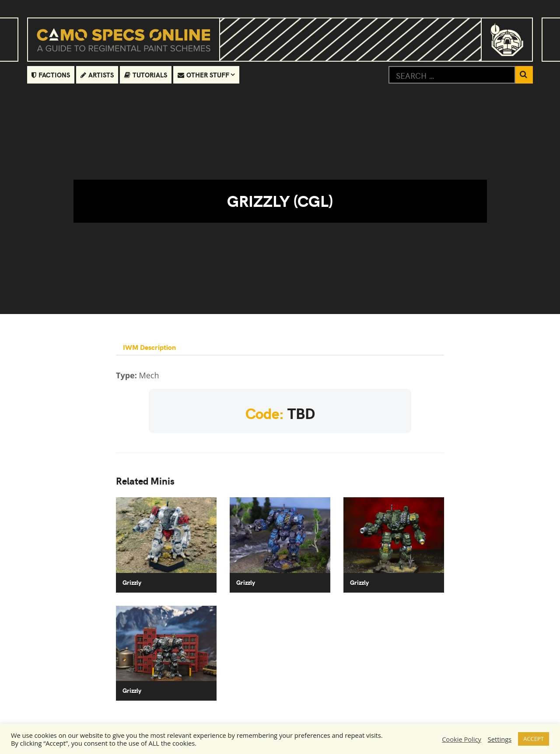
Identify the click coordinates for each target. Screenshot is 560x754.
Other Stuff (203, 75)
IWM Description (149, 347)
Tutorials (146, 75)
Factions (51, 75)
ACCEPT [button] (534, 739)
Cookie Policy (462, 739)
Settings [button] (500, 739)
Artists (97, 75)
